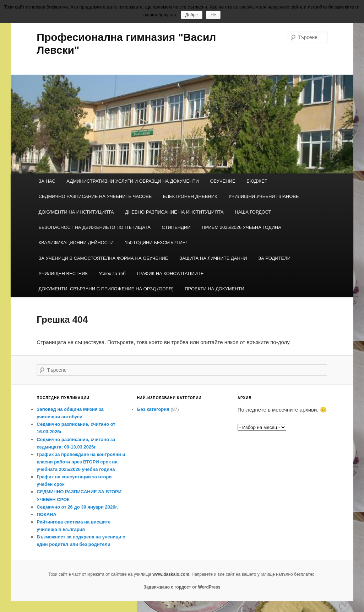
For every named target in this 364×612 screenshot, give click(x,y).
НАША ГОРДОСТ (253, 212)
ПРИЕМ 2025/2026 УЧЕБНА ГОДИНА (241, 227)
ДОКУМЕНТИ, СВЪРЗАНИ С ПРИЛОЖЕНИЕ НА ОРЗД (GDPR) (106, 289)
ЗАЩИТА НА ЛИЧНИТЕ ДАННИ (213, 258)
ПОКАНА (47, 514)
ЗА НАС (47, 181)
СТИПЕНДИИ (176, 227)
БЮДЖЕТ (257, 181)
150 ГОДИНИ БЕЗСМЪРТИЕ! (156, 243)
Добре (192, 15)
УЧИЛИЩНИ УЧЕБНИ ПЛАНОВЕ (264, 196)
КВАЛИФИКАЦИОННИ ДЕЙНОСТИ (76, 243)
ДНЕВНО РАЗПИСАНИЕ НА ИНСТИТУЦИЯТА (174, 212)
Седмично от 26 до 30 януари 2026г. (77, 507)
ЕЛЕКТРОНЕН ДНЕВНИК (190, 196)
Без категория (153, 409)
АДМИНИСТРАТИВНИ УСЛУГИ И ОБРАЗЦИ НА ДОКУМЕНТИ (133, 181)
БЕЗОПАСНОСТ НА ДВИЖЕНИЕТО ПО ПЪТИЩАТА (95, 227)
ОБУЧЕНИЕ (222, 181)
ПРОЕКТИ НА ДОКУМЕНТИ (214, 289)
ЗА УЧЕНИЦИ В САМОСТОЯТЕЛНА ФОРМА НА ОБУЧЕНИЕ (104, 258)
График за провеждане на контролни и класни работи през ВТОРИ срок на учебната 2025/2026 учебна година (81, 462)
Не (213, 15)
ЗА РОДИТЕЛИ (274, 258)
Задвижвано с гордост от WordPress (182, 587)
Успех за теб (112, 273)
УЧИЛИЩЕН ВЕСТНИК (63, 273)
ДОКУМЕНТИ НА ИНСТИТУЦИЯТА (76, 212)
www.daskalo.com (171, 574)
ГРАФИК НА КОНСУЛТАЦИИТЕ (170, 273)
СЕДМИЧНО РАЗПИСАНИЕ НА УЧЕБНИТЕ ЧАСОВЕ (95, 196)
